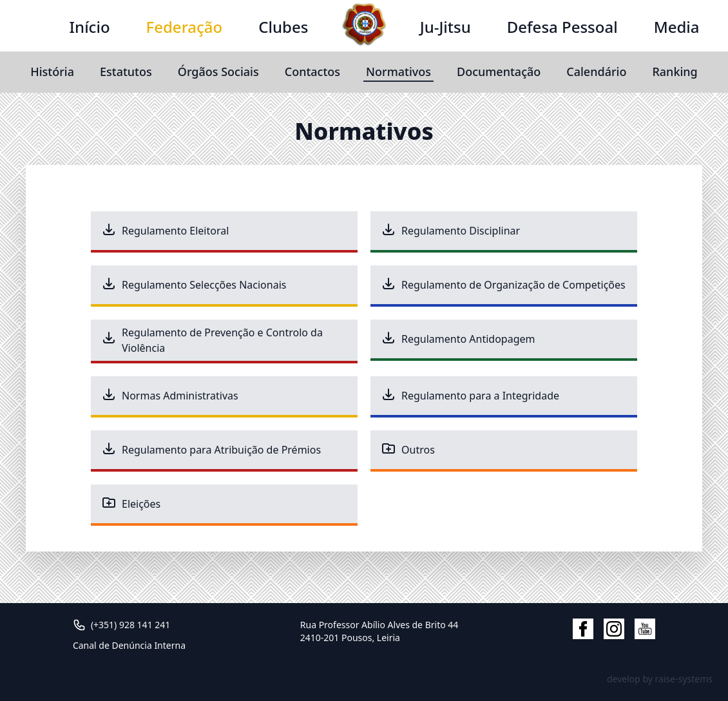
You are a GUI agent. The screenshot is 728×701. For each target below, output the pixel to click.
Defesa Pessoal (562, 27)
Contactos (312, 72)
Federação (185, 27)
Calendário (596, 72)
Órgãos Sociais (218, 72)
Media (677, 27)
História (52, 72)
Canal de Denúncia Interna (129, 645)
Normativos (398, 72)
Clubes (283, 27)
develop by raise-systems (660, 679)
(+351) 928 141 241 (130, 625)
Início (90, 27)
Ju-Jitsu (445, 27)
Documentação (499, 72)
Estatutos (126, 72)
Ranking (675, 72)
